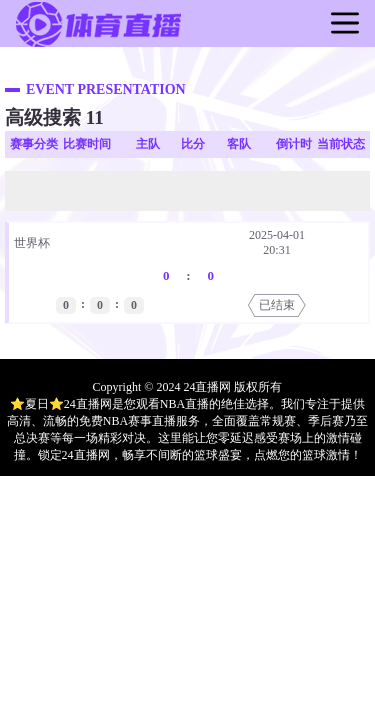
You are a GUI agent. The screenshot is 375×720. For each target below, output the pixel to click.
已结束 (277, 305)
